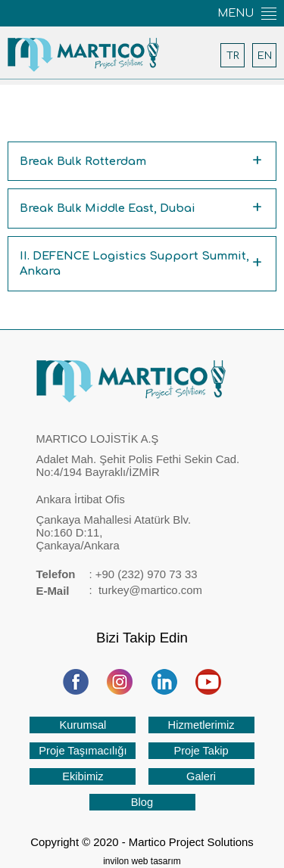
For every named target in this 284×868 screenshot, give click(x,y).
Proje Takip (201, 751)
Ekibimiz (83, 776)
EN (265, 56)
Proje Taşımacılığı (83, 751)
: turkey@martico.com (119, 591)
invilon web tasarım (142, 861)
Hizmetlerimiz (201, 725)
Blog (142, 802)
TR (233, 56)
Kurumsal (83, 725)
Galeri (201, 776)
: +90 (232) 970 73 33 (117, 575)
